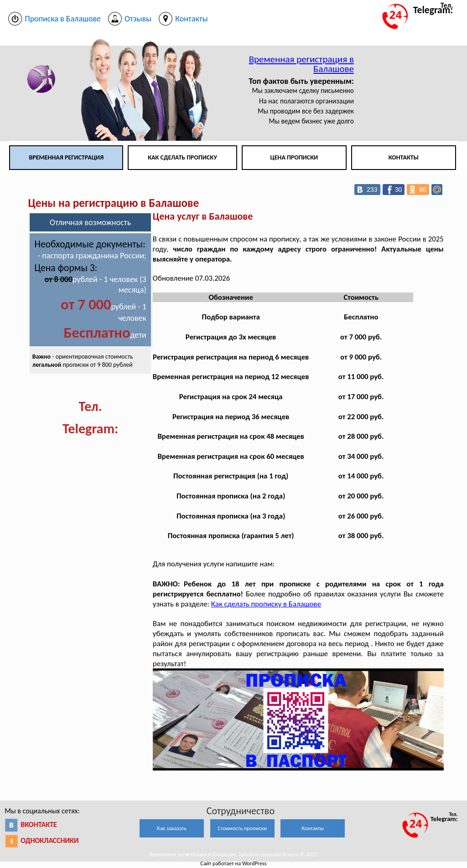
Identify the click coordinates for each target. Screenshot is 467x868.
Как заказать (172, 828)
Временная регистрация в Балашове (301, 64)
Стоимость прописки (242, 828)
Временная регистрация (66, 157)
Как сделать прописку (182, 157)
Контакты (404, 157)
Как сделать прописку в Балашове (266, 604)
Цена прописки (294, 157)
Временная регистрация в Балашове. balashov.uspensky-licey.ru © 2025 (234, 854)
